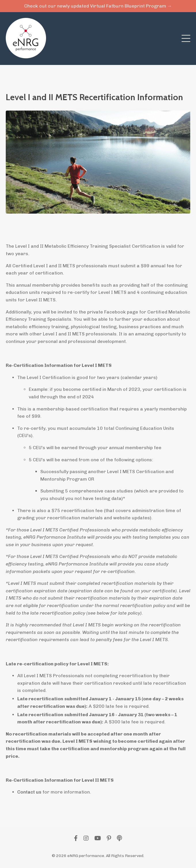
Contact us (29, 792)
